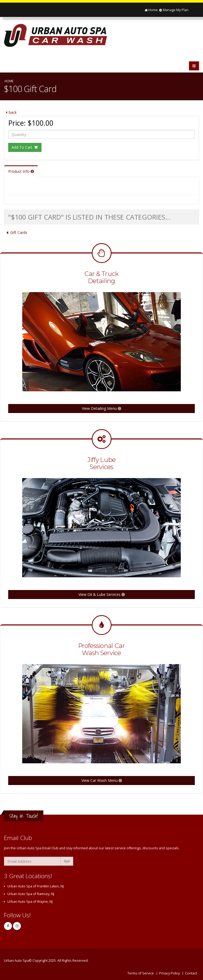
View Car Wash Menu (102, 780)
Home (151, 10)
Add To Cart (25, 147)
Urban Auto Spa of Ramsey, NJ (31, 894)
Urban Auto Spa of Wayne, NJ (30, 902)
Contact (191, 973)
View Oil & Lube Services (102, 594)
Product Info (21, 171)
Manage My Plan (174, 10)
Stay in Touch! (24, 816)
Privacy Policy (169, 973)
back (10, 112)
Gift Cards (16, 232)
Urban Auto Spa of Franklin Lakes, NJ (36, 886)
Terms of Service (141, 973)
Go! (67, 861)
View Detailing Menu (101, 408)
